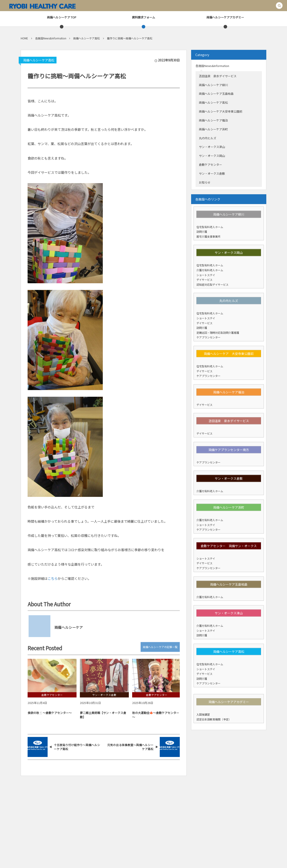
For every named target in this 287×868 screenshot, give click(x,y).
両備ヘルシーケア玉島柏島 (216, 94)
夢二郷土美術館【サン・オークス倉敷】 (103, 717)
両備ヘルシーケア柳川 (213, 85)
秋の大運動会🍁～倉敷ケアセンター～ (156, 717)
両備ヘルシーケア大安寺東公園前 (221, 111)
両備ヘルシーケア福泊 (213, 120)
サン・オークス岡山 (212, 156)
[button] (279, 6)
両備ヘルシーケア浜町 (213, 129)
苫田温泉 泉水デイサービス (218, 76)
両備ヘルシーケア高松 (39, 60)
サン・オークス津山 (212, 147)
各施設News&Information (212, 66)
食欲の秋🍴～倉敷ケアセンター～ (50, 715)
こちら (53, 578)
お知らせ (205, 182)
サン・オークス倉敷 (212, 173)
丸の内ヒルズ (208, 138)
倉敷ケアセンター (210, 165)
